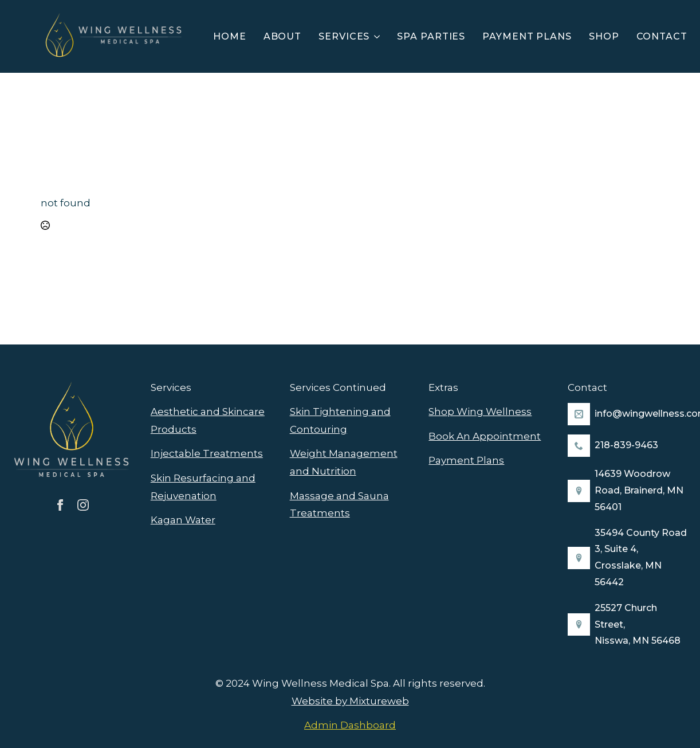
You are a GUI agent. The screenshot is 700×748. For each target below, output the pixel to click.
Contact (662, 36)
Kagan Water (183, 520)
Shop (604, 36)
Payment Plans (527, 36)
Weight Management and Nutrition (344, 462)
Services (344, 36)
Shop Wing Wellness (480, 412)
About (283, 36)
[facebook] (60, 505)
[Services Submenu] (379, 37)
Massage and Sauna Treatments (339, 505)
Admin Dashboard (350, 725)
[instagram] (83, 505)
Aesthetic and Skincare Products (208, 420)
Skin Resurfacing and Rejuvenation (203, 487)
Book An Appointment (485, 436)
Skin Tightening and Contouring (340, 420)
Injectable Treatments (207, 453)
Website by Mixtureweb (350, 701)
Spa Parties (431, 36)
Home (230, 36)
